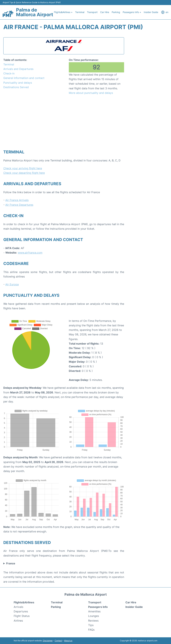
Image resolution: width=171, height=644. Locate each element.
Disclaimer (48, 641)
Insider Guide (151, 12)
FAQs (91, 630)
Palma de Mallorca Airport (35, 12)
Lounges (94, 616)
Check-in (9, 73)
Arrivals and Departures (18, 69)
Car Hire (105, 12)
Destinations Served (16, 87)
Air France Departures (19, 205)
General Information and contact (24, 78)
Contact (58, 641)
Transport (92, 12)
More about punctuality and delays (91, 93)
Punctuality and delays (18, 83)
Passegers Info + (132, 12)
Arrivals (18, 607)
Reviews (93, 621)
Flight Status (22, 616)
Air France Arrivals (17, 200)
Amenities (94, 611)
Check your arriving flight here (23, 168)
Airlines (18, 621)
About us (68, 641)
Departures (21, 611)
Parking (116, 12)
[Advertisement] (64, 122)
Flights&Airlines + (63, 12)
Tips (91, 625)
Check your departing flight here (24, 173)
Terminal (80, 12)
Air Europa (12, 284)
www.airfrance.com (30, 253)
